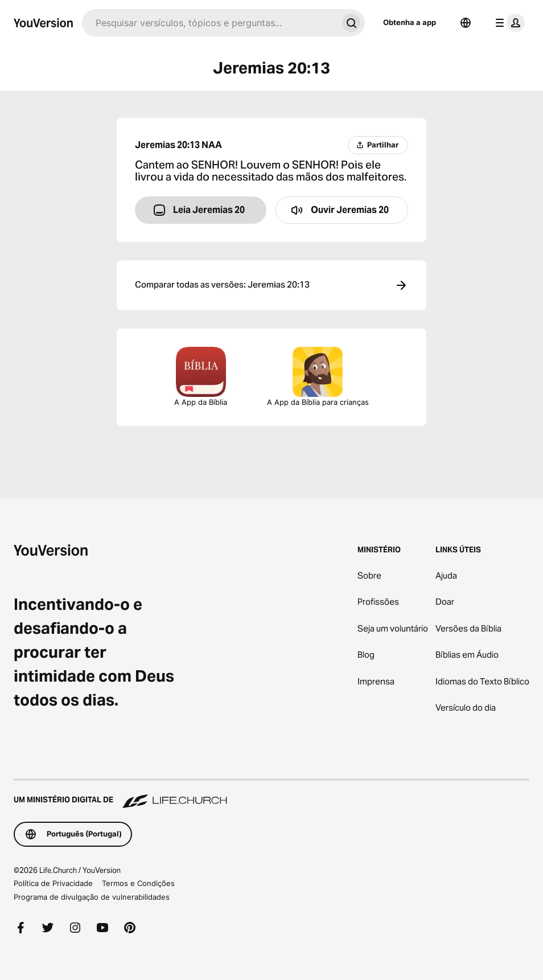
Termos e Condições (138, 883)
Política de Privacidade (53, 883)
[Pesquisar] (210, 23)
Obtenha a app (410, 22)
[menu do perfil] (508, 23)
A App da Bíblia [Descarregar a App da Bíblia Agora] (201, 377)
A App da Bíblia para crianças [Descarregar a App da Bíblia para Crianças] (318, 377)
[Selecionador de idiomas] (466, 23)
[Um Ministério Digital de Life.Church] (271, 794)
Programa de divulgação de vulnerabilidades (92, 897)
